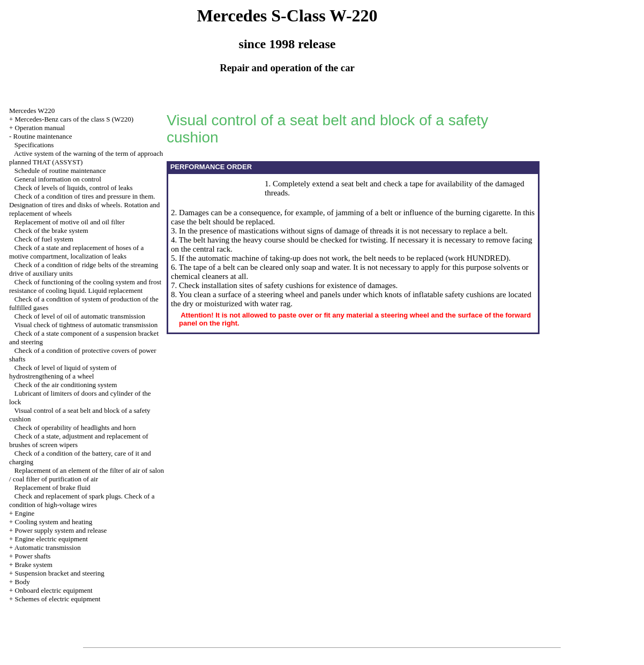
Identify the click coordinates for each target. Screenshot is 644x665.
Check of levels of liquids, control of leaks (74, 188)
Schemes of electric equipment (58, 599)
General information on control (58, 179)
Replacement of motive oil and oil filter (70, 222)
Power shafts (33, 556)
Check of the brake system (51, 231)
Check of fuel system (44, 239)
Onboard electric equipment (54, 590)
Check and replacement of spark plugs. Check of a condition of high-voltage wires (82, 500)
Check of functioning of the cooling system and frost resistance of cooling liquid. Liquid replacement (85, 286)
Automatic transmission (48, 547)
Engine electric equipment (51, 539)
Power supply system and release (61, 530)
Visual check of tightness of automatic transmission (86, 325)
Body (23, 582)
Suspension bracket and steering (60, 573)
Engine (25, 513)
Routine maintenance (43, 136)
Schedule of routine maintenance (60, 171)
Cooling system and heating (54, 522)
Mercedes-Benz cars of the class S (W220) (74, 119)
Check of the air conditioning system (66, 385)
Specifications (34, 145)
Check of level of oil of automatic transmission (80, 316)
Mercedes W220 (32, 111)
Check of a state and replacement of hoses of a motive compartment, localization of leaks (76, 252)
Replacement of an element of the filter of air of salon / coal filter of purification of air (87, 475)
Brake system (34, 565)
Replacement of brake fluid (53, 488)
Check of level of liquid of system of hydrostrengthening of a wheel (63, 372)
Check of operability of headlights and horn (75, 428)
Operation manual (40, 128)
